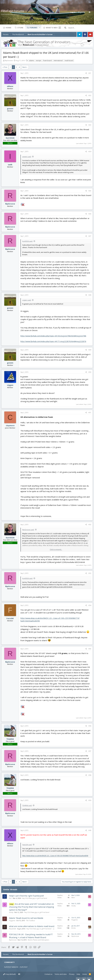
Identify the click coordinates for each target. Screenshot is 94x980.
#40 (90, 830)
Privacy (72, 974)
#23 (90, 125)
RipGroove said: (28, 530)
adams (32, 61)
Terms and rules (61, 974)
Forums (33, 28)
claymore (10, 425)
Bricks (74, 928)
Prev (6, 67)
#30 (90, 372)
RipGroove (9, 60)
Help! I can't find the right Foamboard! (26, 896)
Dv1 (10, 898)
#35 (90, 649)
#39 (90, 800)
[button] (40, 28)
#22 (90, 95)
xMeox (10, 86)
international (58, 61)
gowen (10, 108)
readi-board (69, 61)
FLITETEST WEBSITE (11, 967)
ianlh (10, 165)
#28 (90, 295)
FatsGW (10, 618)
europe (39, 61)
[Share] (86, 73)
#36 (90, 726)
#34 (90, 605)
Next (24, 67)
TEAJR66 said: (27, 805)
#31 (90, 413)
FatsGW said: (27, 845)
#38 (90, 775)
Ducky (11, 912)
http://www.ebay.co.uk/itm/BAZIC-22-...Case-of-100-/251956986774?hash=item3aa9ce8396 (55, 856)
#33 (90, 573)
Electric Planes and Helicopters (38, 940)
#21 (90, 73)
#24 (90, 151)
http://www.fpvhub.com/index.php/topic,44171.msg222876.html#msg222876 (53, 341)
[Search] (81, 28)
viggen (10, 385)
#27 (90, 236)
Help (78, 974)
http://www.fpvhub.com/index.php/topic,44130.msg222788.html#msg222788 (53, 336)
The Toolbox (30, 921)
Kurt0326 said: (27, 241)
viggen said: (27, 300)
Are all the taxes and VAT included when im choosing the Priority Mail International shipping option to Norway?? (32, 907)
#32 (90, 525)
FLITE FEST (24, 967)
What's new (52, 28)
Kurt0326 (10, 138)
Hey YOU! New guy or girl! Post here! (35, 898)
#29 (90, 350)
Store (20, 28)
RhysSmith (13, 929)
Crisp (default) (9, 974)
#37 (90, 751)
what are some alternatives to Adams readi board (32, 926)
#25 (90, 191)
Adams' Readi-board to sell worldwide (26, 918)
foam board (47, 61)
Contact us (48, 974)
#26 (90, 214)
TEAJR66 (10, 739)
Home (9, 28)
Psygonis (12, 921)
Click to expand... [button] (56, 549)
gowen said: (27, 157)
